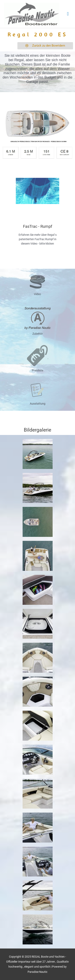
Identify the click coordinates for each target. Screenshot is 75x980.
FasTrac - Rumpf (38, 226)
